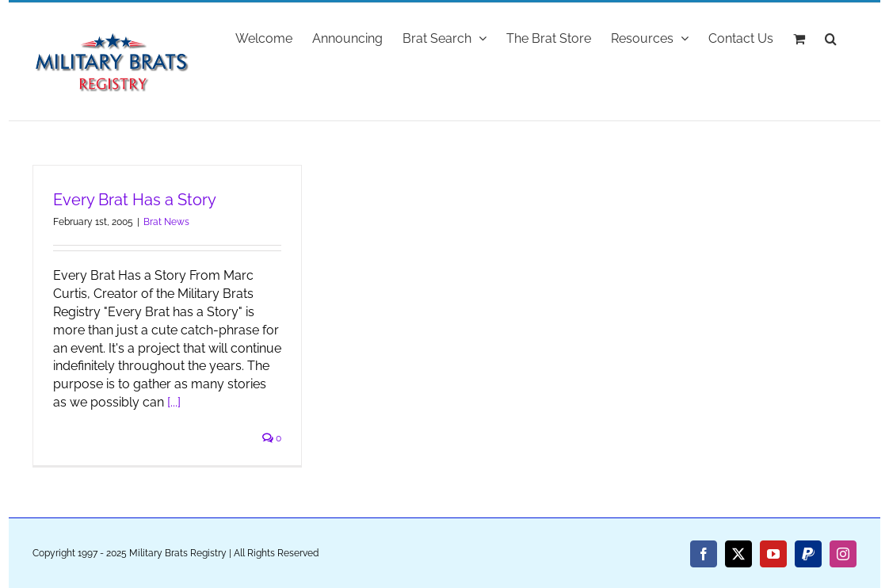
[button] (831, 37)
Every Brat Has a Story (135, 200)
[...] (174, 402)
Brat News (166, 222)
